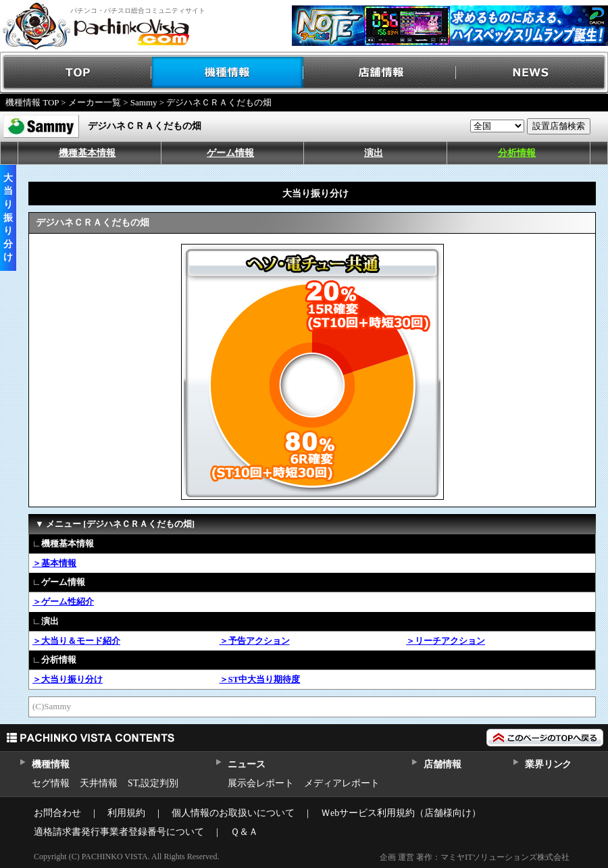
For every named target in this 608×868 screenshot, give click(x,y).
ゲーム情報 (230, 153)
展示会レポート (261, 783)
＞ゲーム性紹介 (63, 602)
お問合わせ (57, 813)
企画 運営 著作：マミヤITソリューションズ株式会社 (475, 857)
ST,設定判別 (153, 783)
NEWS (532, 73)
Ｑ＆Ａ (244, 832)
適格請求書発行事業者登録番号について (119, 832)
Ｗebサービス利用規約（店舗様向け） (401, 813)
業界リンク (548, 764)
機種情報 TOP (32, 102)
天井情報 (99, 783)
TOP (76, 73)
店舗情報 (380, 73)
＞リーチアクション (446, 641)
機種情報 (228, 73)
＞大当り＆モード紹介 (76, 641)
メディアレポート (342, 783)
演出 (374, 153)
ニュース (246, 764)
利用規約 (126, 813)
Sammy (144, 102)
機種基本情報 (87, 153)
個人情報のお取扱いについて (233, 813)
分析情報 (517, 153)
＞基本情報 (54, 563)
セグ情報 (51, 783)
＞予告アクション (255, 641)
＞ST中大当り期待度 (260, 679)
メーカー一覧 (95, 102)
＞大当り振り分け (68, 679)
